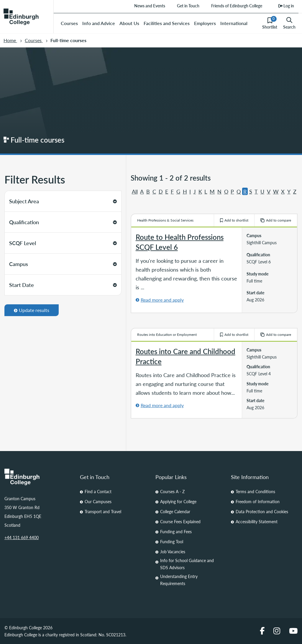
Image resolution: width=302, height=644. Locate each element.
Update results (32, 310)
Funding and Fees (176, 531)
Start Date (63, 285)
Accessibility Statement (257, 521)
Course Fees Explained (180, 521)
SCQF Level (63, 243)
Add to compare (276, 220)
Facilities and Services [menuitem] (167, 23)
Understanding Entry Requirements (179, 580)
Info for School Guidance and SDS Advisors (187, 564)
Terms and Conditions (255, 491)
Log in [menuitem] (286, 6)
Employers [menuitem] (205, 23)
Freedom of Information (258, 501)
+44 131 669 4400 (22, 537)
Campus (63, 264)
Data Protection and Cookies (262, 511)
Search (289, 23)
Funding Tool (172, 541)
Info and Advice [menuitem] (99, 23)
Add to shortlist (234, 220)
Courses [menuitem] (69, 23)
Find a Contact (98, 491)
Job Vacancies (173, 551)
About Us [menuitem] (129, 23)
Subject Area (63, 201)
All (135, 191)
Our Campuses (98, 501)
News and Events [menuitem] (150, 6)
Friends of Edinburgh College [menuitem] (237, 6)
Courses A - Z (172, 491)
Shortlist (270, 23)
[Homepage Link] (38, 477)
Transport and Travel (103, 511)
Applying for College (178, 501)
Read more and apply (162, 300)
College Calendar (175, 511)
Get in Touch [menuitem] (188, 6)
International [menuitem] (234, 23)
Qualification (63, 222)
